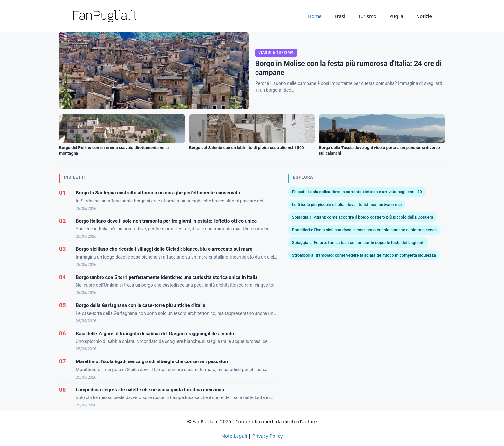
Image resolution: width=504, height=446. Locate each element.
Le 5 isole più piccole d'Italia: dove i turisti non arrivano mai (347, 205)
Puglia (396, 16)
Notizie (424, 16)
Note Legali (234, 436)
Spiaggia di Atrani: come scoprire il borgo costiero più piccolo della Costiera (362, 217)
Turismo (367, 16)
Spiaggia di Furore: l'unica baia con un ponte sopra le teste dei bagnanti (358, 242)
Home (315, 16)
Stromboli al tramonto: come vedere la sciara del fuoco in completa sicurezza (364, 255)
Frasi (340, 16)
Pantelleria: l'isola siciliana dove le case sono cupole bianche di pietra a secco (364, 230)
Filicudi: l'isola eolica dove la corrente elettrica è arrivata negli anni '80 (357, 192)
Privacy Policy (268, 436)
